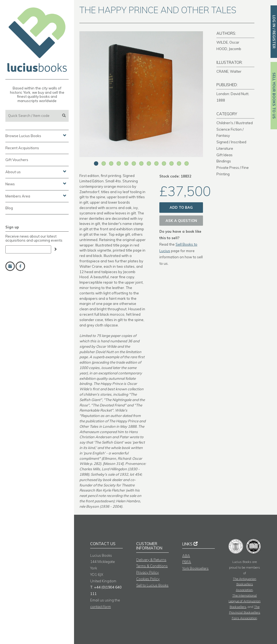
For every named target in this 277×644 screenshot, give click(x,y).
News (36, 184)
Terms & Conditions (152, 566)
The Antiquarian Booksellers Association (245, 584)
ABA (186, 556)
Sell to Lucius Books (152, 585)
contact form (101, 607)
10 (164, 163)
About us (36, 172)
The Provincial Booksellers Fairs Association (245, 612)
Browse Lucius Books (36, 135)
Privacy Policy (148, 572)
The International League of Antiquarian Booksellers (245, 601)
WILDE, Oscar (228, 42)
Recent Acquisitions (22, 148)
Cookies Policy (148, 579)
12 (179, 163)
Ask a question (181, 221)
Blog (9, 208)
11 (171, 163)
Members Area (36, 196)
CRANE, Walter (229, 71)
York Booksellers (195, 568)
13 (187, 163)
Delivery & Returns (151, 560)
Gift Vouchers (17, 160)
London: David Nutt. (233, 94)
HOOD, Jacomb (229, 49)
